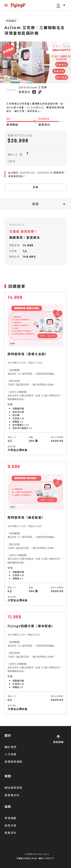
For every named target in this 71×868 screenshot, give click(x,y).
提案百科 (11, 833)
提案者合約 (12, 795)
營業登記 (24, 92)
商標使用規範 (14, 762)
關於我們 (11, 747)
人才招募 (11, 754)
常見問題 (11, 818)
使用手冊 (11, 825)
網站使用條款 (14, 788)
